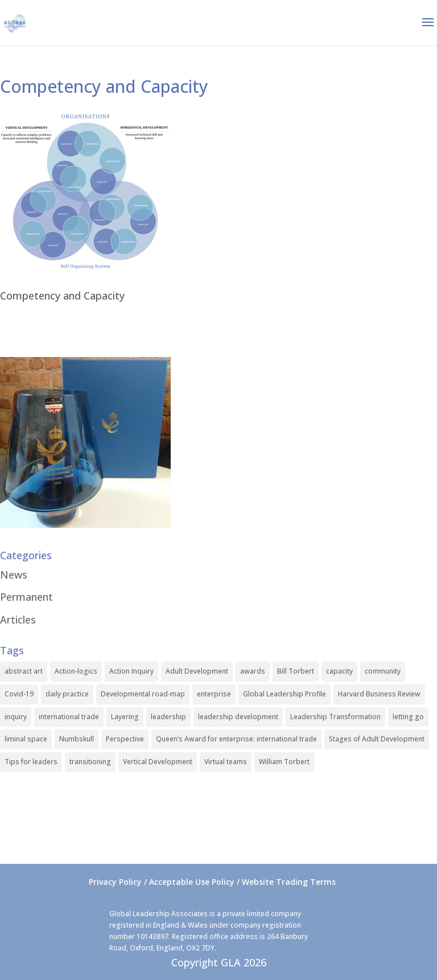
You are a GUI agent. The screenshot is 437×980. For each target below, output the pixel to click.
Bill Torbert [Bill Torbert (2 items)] (296, 671)
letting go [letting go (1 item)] (408, 717)
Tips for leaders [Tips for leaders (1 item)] (31, 762)
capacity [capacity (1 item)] (339, 671)
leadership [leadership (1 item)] (168, 717)
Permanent (26, 597)
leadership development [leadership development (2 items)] (238, 717)
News (14, 575)
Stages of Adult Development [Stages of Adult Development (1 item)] (377, 739)
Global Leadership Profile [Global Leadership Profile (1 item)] (285, 694)
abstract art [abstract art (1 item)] (24, 671)
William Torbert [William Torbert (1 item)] (284, 762)
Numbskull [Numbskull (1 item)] (77, 739)
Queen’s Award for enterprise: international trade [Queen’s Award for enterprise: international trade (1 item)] (236, 739)
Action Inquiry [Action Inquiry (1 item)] (131, 671)
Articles (18, 620)
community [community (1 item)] (383, 671)
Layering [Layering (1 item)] (125, 717)
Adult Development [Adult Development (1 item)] (197, 671)
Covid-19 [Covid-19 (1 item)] (19, 694)
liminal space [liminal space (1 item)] (26, 739)
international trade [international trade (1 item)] (69, 717)
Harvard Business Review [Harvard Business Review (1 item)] (379, 694)
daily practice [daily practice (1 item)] (67, 694)
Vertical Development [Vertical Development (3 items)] (158, 762)
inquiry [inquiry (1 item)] (16, 717)
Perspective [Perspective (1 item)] (125, 739)
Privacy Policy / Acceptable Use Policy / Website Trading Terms (212, 882)
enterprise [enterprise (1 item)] (214, 694)
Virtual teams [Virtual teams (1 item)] (226, 762)
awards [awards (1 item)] (253, 671)
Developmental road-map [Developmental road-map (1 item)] (143, 694)
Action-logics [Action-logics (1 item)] (76, 671)
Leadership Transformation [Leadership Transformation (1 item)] (335, 717)
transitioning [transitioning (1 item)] (90, 762)
